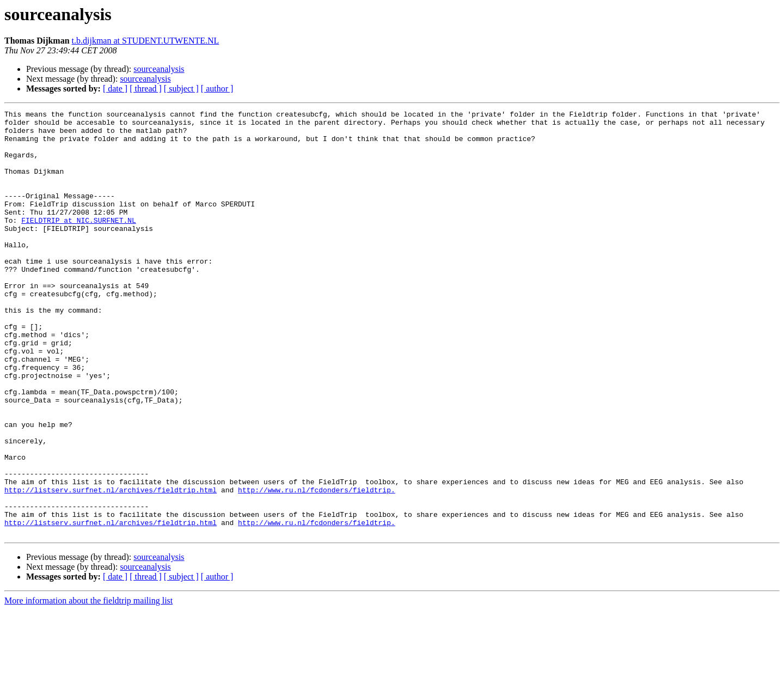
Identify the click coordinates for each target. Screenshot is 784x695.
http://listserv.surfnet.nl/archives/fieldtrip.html (111, 566)
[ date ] (115, 89)
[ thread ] (146, 89)
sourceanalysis (159, 69)
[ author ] (217, 89)
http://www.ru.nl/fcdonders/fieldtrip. (317, 566)
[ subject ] (181, 89)
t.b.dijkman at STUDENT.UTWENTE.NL (146, 41)
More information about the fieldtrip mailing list (88, 685)
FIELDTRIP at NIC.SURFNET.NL (79, 243)
